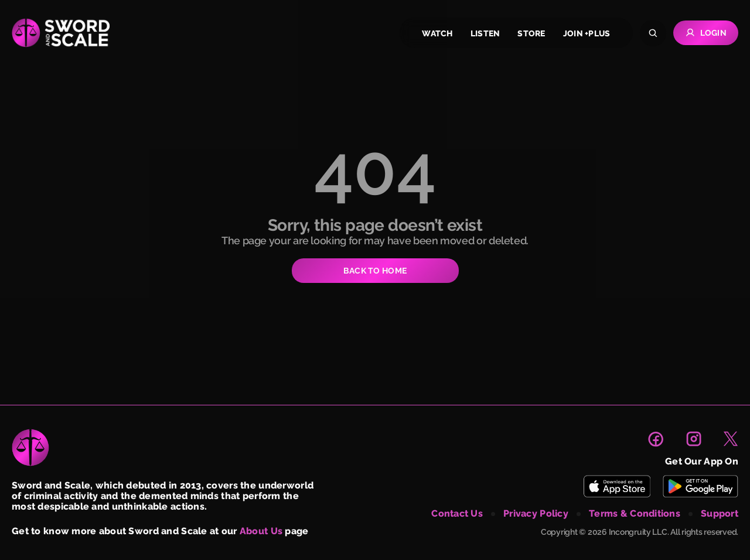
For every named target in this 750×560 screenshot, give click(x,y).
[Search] (653, 33)
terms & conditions (635, 514)
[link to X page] (731, 439)
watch (437, 33)
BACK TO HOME (375, 271)
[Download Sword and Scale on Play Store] (700, 486)
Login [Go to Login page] (706, 33)
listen (485, 33)
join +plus (587, 33)
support (720, 514)
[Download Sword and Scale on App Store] (617, 486)
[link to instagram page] (694, 439)
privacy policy (536, 514)
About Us (261, 531)
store (531, 33)
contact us (457, 514)
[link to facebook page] (656, 439)
